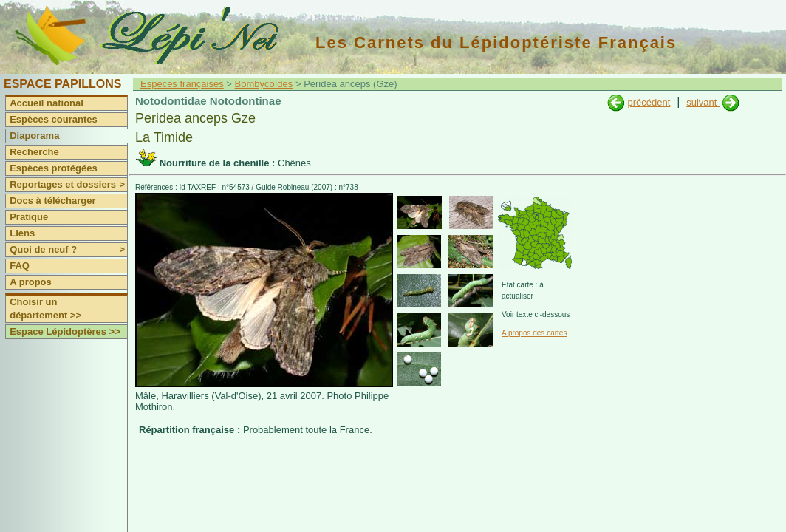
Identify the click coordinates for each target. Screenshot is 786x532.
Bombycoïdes (264, 84)
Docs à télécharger (52, 201)
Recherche (34, 152)
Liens (22, 233)
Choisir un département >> (45, 308)
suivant (703, 102)
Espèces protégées (54, 168)
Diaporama (34, 136)
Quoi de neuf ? (68, 250)
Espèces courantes (54, 119)
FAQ (20, 266)
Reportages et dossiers (68, 185)
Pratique (29, 217)
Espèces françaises (182, 84)
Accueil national (47, 103)
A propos (31, 282)
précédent (649, 102)
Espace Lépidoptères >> (65, 331)
